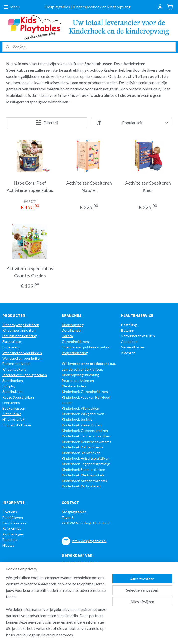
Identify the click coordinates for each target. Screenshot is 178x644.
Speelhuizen (12, 391)
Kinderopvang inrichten (21, 325)
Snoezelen (11, 347)
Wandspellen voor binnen (22, 353)
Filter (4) (47, 122)
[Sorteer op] (131, 123)
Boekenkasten (14, 408)
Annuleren (129, 342)
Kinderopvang (73, 325)
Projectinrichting (75, 353)
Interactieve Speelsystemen (25, 375)
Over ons (10, 512)
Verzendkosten (133, 347)
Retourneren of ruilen (138, 336)
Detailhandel (72, 330)
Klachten (128, 353)
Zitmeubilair (12, 414)
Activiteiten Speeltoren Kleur (148, 186)
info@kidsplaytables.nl (89, 541)
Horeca (67, 336)
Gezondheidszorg (75, 342)
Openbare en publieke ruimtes (85, 347)
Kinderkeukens (14, 369)
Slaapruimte (12, 342)
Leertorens (11, 403)
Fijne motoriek (13, 419)
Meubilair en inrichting (20, 336)
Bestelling (129, 325)
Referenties (12, 528)
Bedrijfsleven (13, 517)
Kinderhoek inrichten (19, 330)
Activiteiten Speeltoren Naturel (89, 186)
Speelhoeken (13, 381)
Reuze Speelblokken (18, 397)
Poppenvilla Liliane (17, 425)
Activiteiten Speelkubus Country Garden (30, 272)
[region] (56, 609)
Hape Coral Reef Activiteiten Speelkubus (30, 186)
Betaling (128, 330)
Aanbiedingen (13, 534)
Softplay (9, 386)
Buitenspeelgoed (16, 364)
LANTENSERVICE (139, 315)
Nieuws (8, 545)
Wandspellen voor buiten (22, 358)
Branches (10, 540)
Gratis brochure (15, 523)
